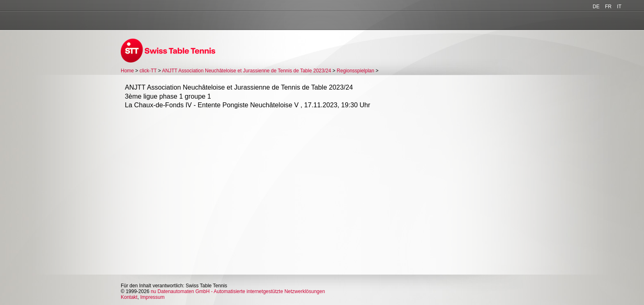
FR (608, 7)
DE (596, 7)
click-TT (148, 71)
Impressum (152, 297)
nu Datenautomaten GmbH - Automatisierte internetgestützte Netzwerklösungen (238, 291)
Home (127, 71)
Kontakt (129, 297)
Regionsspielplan (355, 71)
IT (619, 7)
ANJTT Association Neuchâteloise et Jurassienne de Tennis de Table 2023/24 (247, 71)
